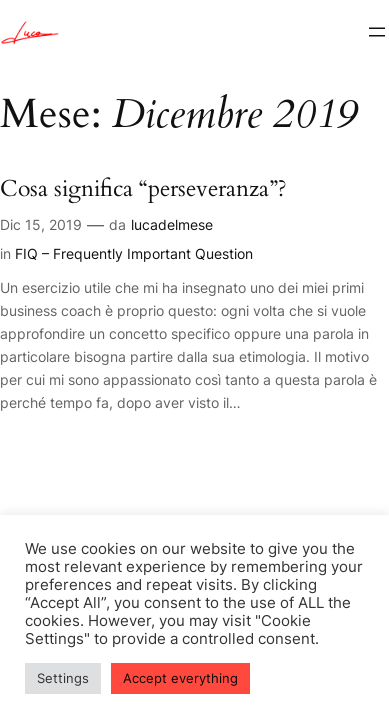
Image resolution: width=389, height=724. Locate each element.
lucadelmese (172, 224)
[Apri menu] (377, 32)
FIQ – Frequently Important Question (134, 253)
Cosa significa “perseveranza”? (143, 188)
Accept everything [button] (180, 678)
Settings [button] (63, 678)
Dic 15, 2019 (41, 224)
